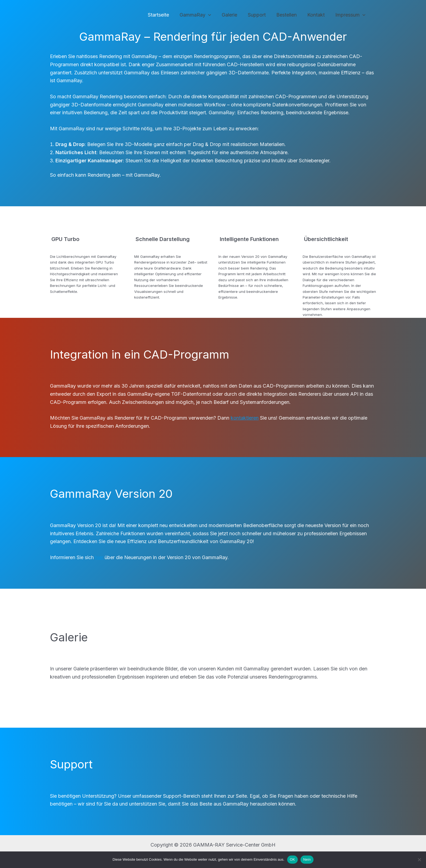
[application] (213, 15)
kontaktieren (245, 418)
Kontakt (317, 15)
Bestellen (288, 15)
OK (292, 859)
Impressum (351, 15)
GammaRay (200, 15)
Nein (307, 859)
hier (100, 557)
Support (259, 15)
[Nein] (419, 860)
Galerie (233, 15)
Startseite (164, 15)
